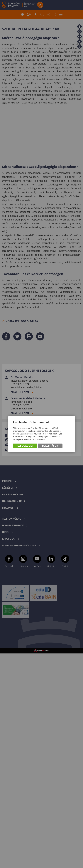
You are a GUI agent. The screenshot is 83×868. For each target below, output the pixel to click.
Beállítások (50, 446)
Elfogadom (25, 446)
